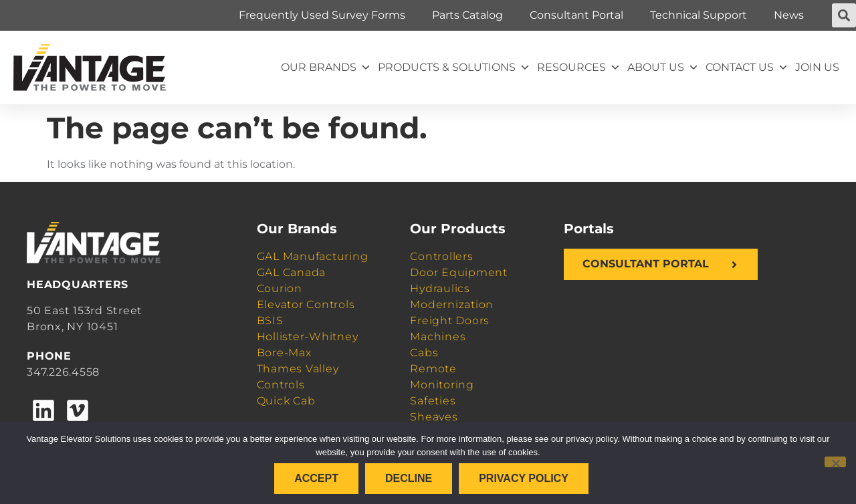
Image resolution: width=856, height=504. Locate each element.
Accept (316, 478)
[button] (844, 15)
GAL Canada (292, 272)
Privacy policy (524, 478)
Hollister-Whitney (308, 337)
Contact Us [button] (747, 68)
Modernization (452, 304)
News (789, 15)
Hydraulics (440, 288)
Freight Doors (450, 321)
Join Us (817, 67)
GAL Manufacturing (313, 256)
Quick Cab (286, 401)
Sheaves (434, 417)
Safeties (433, 401)
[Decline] (835, 462)
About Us (663, 68)
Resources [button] (579, 68)
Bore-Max (284, 353)
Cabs (424, 353)
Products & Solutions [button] (454, 68)
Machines (438, 337)
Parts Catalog (467, 15)
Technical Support (699, 15)
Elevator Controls (306, 304)
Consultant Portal (576, 15)
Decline (409, 478)
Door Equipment (459, 272)
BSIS (270, 321)
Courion (280, 288)
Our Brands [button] (326, 68)
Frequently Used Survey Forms (322, 15)
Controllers (441, 256)
